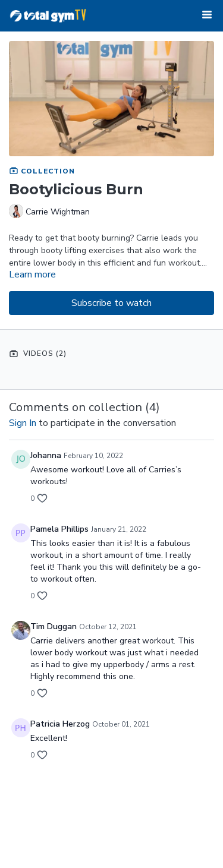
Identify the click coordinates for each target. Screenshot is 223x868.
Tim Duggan (54, 626)
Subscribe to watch (111, 303)
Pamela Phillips (59, 529)
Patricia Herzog (60, 724)
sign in (23, 423)
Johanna (46, 455)
